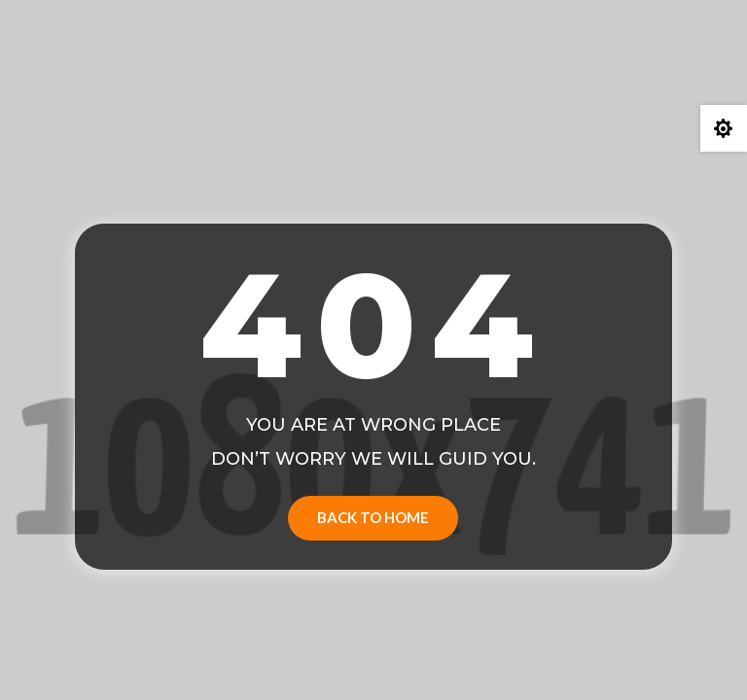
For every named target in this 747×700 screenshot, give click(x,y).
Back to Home (373, 517)
